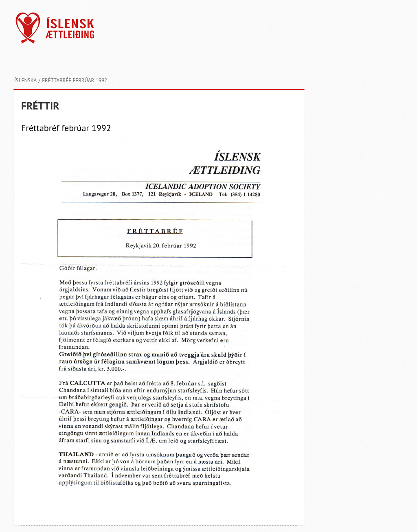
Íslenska (25, 80)
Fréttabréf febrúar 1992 (75, 80)
